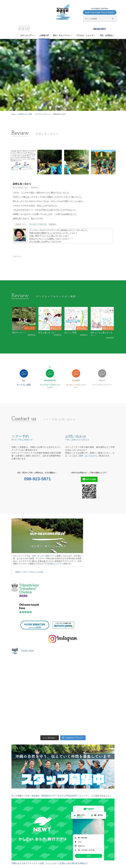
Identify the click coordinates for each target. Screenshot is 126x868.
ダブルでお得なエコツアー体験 (54, 564)
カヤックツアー (28, 35)
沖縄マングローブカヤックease (29, 572)
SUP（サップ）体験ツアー (44, 556)
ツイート (17, 256)
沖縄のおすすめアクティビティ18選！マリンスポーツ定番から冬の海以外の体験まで (50, 864)
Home (14, 114)
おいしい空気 (70, 333)
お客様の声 (44, 35)
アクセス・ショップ (85, 35)
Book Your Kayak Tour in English (100, 12)
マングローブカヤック (43, 114)
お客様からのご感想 (25, 114)
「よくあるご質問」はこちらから (82, 456)
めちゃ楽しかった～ (47, 333)
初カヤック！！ (19, 333)
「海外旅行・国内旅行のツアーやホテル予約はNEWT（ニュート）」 (60, 796)
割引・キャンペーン (62, 35)
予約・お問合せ (107, 35)
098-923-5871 (99, 29)
